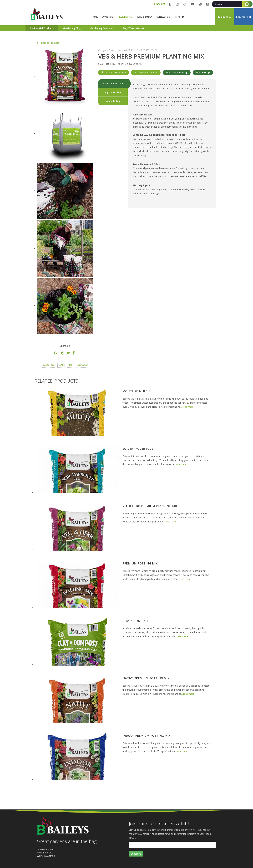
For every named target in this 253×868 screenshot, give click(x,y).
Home (95, 17)
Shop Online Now (177, 73)
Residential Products (42, 28)
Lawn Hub (108, 17)
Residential (126, 17)
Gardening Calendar (102, 28)
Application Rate (113, 92)
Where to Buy (113, 101)
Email (132, 838)
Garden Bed (48, 365)
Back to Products (48, 43)
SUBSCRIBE (159, 4)
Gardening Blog (72, 28)
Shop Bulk (203, 73)
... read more (187, 407)
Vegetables (82, 365)
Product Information (113, 84)
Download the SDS (146, 73)
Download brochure (114, 73)
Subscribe (136, 854)
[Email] (172, 845)
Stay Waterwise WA (134, 28)
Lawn (61, 365)
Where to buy (145, 17)
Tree (70, 365)
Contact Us (164, 17)
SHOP (180, 17)
